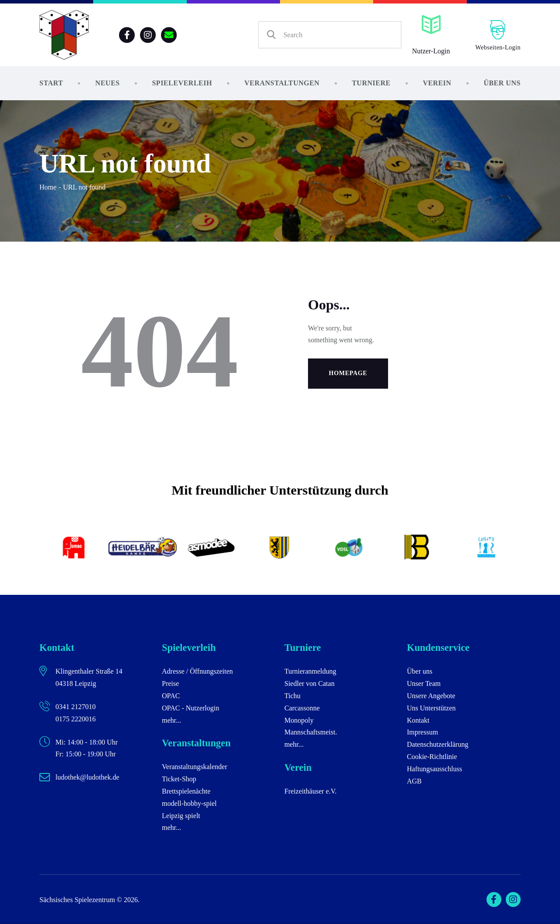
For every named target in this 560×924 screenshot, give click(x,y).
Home (48, 187)
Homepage (348, 373)
